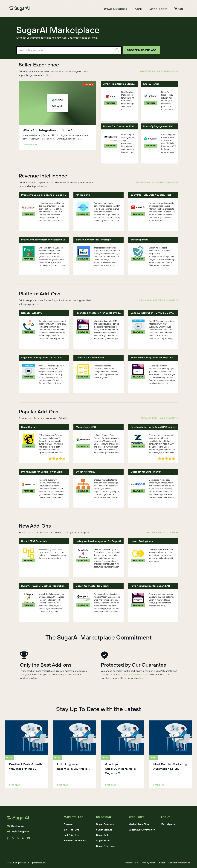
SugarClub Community (142, 830)
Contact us (16, 826)
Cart (179, 9)
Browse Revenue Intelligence (157, 182)
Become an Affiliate (75, 840)
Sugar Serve (103, 840)
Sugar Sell (102, 835)
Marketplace (168, 824)
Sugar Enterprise (106, 846)
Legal (162, 863)
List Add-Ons (72, 835)
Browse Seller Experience (159, 71)
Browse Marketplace (116, 9)
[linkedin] (25, 839)
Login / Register (158, 9)
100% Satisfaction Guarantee (133, 674)
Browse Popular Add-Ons (159, 418)
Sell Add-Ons (72, 830)
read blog (16, 785)
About (138, 9)
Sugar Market (104, 830)
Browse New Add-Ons (162, 532)
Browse (68, 824)
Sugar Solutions (105, 824)
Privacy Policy (148, 863)
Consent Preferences (179, 863)
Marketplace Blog (139, 824)
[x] (15, 839)
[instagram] (20, 839)
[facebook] (10, 839)
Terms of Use (131, 863)
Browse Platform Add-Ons (159, 300)
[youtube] (30, 839)
